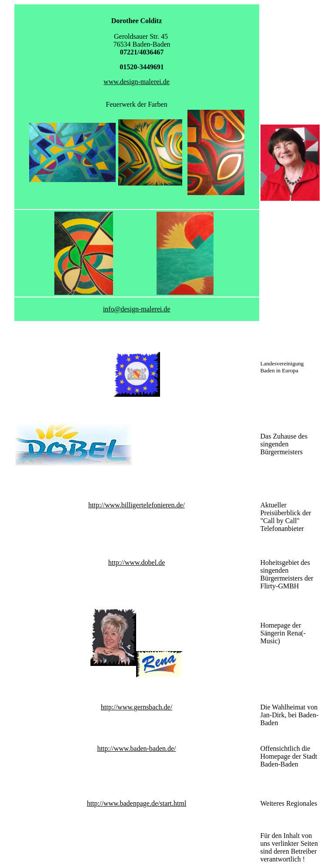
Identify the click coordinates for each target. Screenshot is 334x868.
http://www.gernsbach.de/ (137, 707)
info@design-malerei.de (137, 309)
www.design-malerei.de (137, 82)
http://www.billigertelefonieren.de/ (137, 505)
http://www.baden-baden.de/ (136, 748)
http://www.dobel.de (137, 562)
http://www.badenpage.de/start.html (137, 803)
